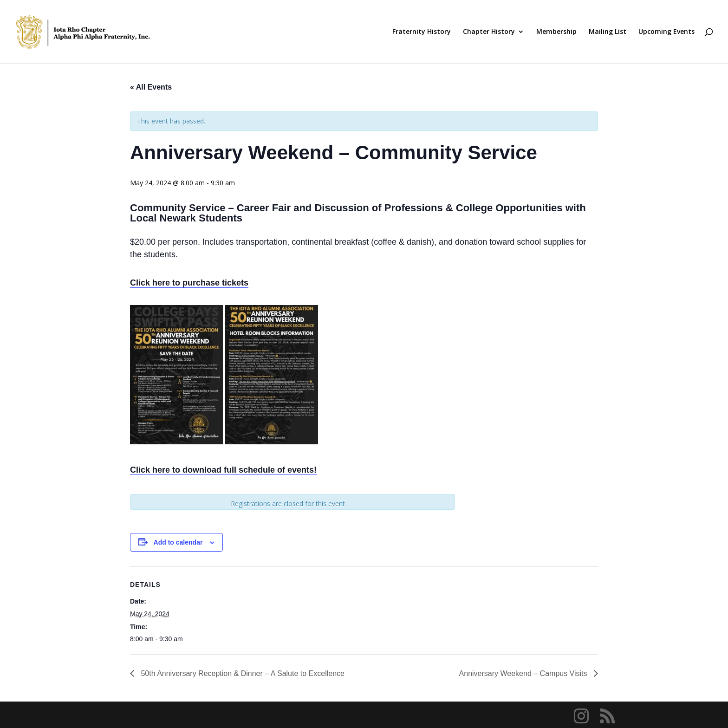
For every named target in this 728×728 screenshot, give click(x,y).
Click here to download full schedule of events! (223, 470)
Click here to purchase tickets (189, 283)
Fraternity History (422, 32)
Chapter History (489, 32)
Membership (556, 32)
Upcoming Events (666, 32)
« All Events (151, 87)
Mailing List (608, 32)
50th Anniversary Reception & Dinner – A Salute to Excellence (242, 673)
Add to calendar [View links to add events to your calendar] (178, 542)
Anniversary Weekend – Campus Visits (524, 673)
